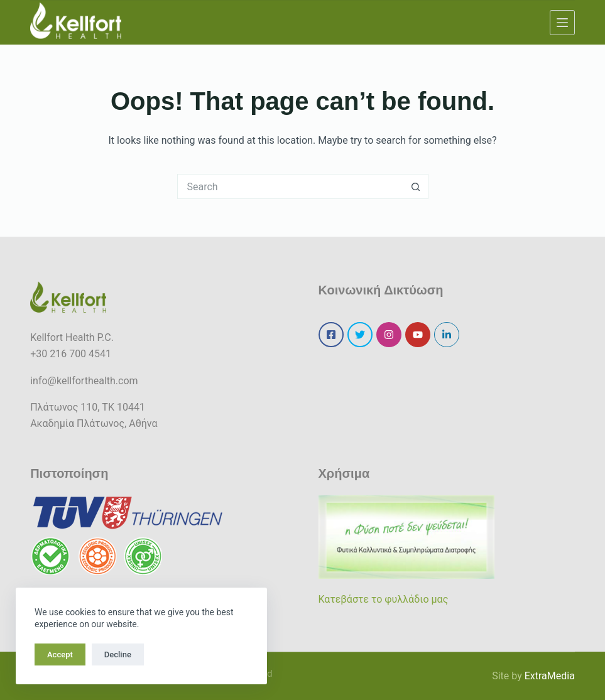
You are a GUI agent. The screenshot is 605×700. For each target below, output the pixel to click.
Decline (118, 654)
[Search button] (416, 186)
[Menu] (562, 23)
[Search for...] (290, 186)
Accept (60, 654)
